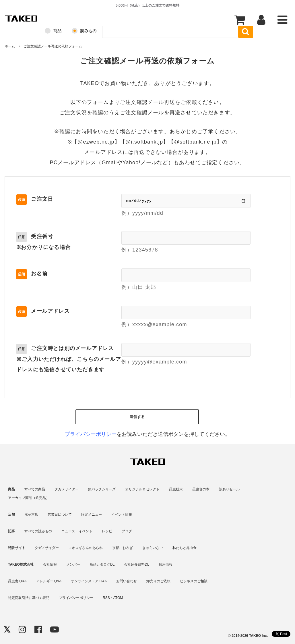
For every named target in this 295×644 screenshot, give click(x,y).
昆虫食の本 (201, 489)
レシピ (107, 531)
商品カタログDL (102, 564)
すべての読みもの (38, 531)
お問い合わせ (127, 581)
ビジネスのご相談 (194, 581)
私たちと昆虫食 (185, 548)
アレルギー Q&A (49, 581)
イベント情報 (122, 515)
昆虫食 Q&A (17, 581)
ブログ (127, 531)
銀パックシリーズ (102, 489)
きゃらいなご (153, 548)
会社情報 (50, 564)
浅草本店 (31, 515)
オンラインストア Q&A (89, 581)
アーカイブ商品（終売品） (29, 498)
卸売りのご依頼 (158, 581)
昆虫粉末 (176, 489)
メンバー (73, 564)
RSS (106, 598)
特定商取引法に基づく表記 (29, 598)
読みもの (88, 31)
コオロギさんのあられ (86, 548)
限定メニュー (92, 515)
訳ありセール (229, 489)
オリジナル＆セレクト (142, 489)
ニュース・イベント (77, 531)
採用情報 (166, 564)
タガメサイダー (67, 489)
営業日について (60, 515)
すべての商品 (35, 489)
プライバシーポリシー (91, 434)
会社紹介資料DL (136, 564)
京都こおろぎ (123, 548)
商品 (57, 31)
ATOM (118, 598)
